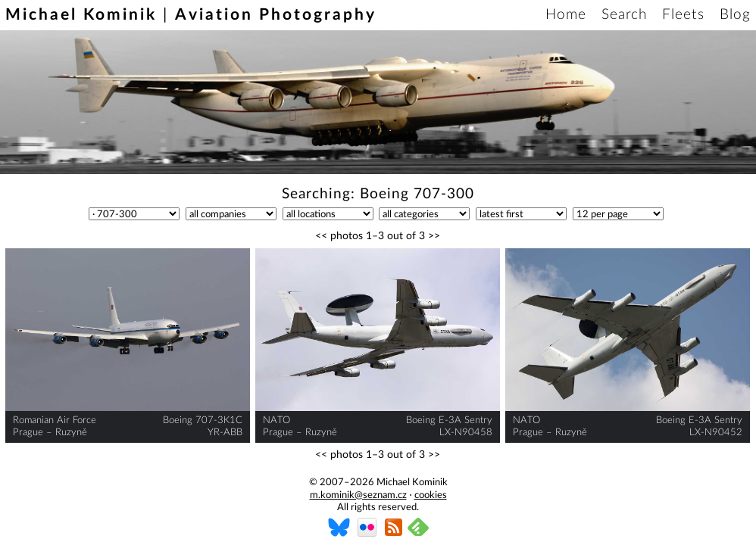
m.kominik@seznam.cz (358, 495)
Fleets (683, 15)
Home (566, 15)
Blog (735, 15)
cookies (431, 495)
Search (624, 15)
